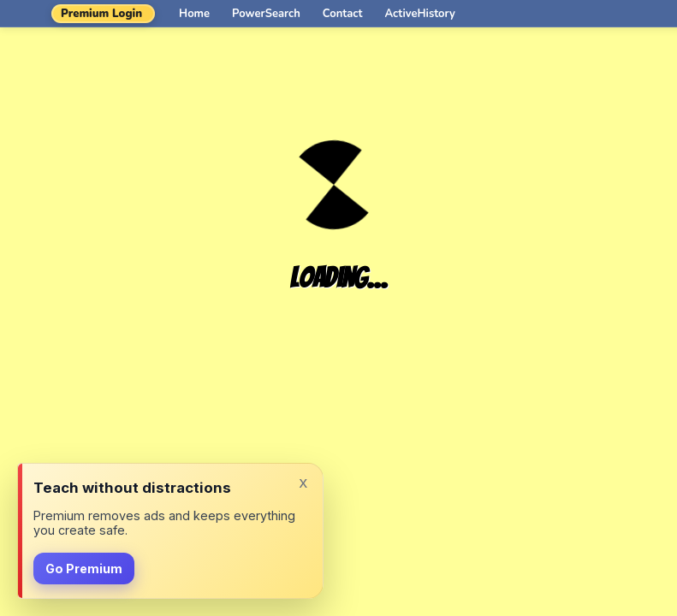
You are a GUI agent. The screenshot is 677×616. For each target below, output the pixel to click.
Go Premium (84, 569)
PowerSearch (266, 14)
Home (194, 14)
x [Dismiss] (303, 482)
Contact (343, 14)
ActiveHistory (420, 14)
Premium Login (101, 14)
